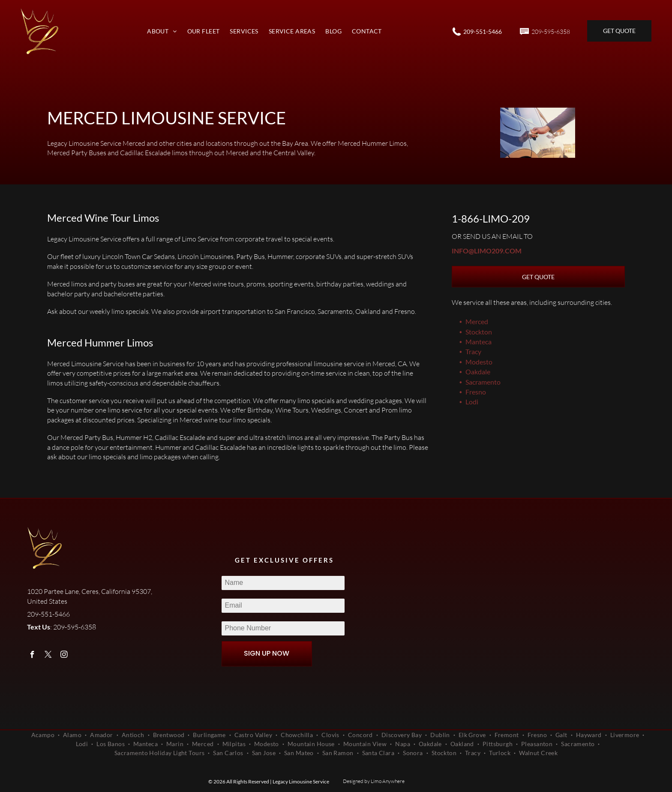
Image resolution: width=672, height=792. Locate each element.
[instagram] (64, 656)
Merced (477, 321)
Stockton (479, 332)
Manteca (478, 342)
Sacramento (483, 382)
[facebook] (32, 656)
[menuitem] (162, 31)
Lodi (472, 402)
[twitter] (48, 656)
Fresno (476, 392)
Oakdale (478, 372)
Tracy (473, 351)
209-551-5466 (483, 32)
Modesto (479, 362)
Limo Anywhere (388, 781)
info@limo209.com (487, 251)
